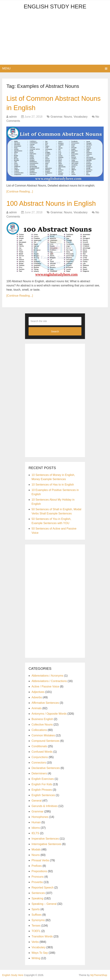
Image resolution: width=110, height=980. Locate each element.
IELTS (35, 833)
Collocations (39, 730)
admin (13, 117)
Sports (36, 909)
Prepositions (39, 871)
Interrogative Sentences (46, 844)
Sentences (38, 893)
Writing (36, 958)
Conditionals (39, 746)
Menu (6, 68)
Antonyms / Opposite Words (49, 714)
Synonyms (38, 920)
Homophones (40, 817)
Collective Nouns (42, 725)
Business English (42, 719)
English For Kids (42, 784)
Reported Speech (43, 888)
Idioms (36, 828)
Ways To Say (40, 953)
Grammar (56, 117)
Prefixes (37, 866)
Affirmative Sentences (45, 703)
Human (36, 822)
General (37, 801)
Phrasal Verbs (40, 860)
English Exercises (43, 779)
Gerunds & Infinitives (45, 806)
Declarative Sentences (46, 768)
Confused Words (42, 752)
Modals (36, 850)
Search (55, 331)
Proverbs (37, 882)
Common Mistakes (43, 735)
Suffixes (37, 915)
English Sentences (43, 795)
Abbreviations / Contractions (49, 681)
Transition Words (42, 936)
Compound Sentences (45, 741)
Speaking (37, 898)
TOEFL (36, 931)
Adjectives (38, 692)
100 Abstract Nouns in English (51, 204)
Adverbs (37, 697)
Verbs (35, 942)
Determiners (39, 773)
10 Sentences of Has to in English (53, 485)
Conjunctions (40, 757)
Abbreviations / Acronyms (48, 676)
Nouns (68, 117)
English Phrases (42, 790)
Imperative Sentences (45, 839)
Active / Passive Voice (45, 686)
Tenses (36, 926)
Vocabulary (80, 117)
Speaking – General (44, 904)
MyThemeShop (99, 975)
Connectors (39, 763)
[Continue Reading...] (20, 191)
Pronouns (38, 877)
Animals (37, 708)
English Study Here (55, 6)
